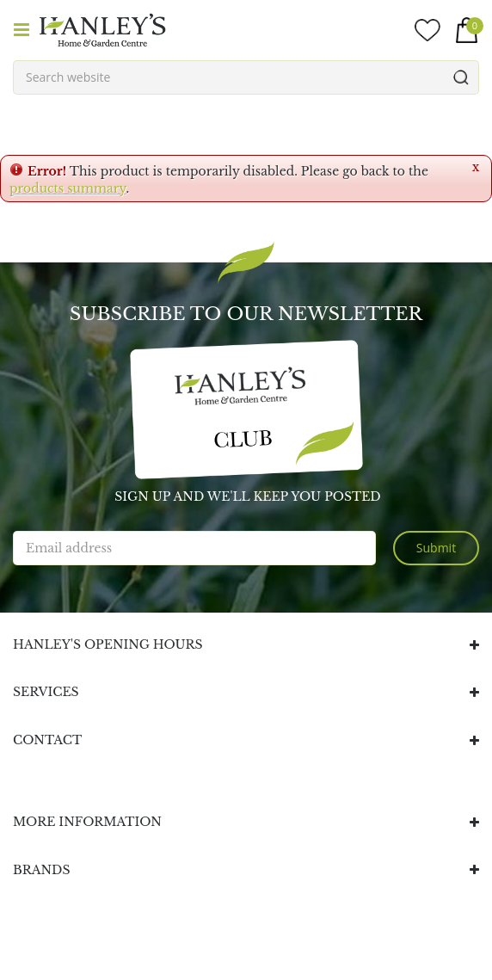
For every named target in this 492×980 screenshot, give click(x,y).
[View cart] (466, 30)
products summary (68, 188)
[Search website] (246, 77)
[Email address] (194, 548)
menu (22, 30)
